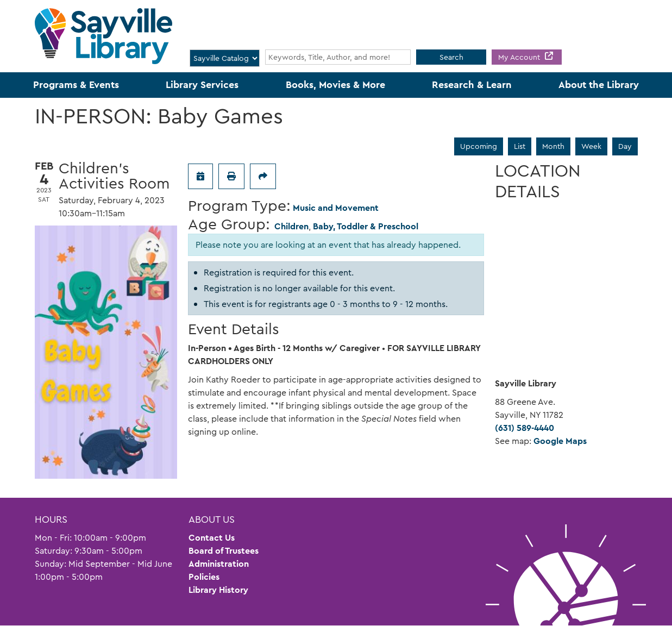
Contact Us (212, 538)
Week (591, 146)
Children (291, 226)
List (520, 146)
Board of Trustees (224, 551)
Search (451, 57)
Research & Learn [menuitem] (472, 85)
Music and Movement (336, 208)
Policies (204, 577)
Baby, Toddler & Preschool (366, 226)
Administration (219, 564)
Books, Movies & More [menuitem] (335, 85)
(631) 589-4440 (525, 428)
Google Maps (560, 441)
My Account (520, 57)
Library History (218, 590)
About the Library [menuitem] (599, 85)
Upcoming (479, 146)
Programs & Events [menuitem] (76, 85)
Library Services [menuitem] (202, 85)
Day (625, 146)
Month (553, 146)
